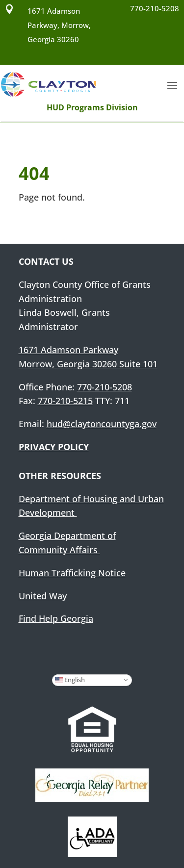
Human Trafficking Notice (72, 573)
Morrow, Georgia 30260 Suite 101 (88, 364)
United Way (43, 596)
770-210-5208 (105, 387)
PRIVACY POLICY (54, 447)
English (70, 679)
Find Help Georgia (56, 618)
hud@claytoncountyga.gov (102, 424)
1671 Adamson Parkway (68, 350)
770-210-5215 (65, 401)
